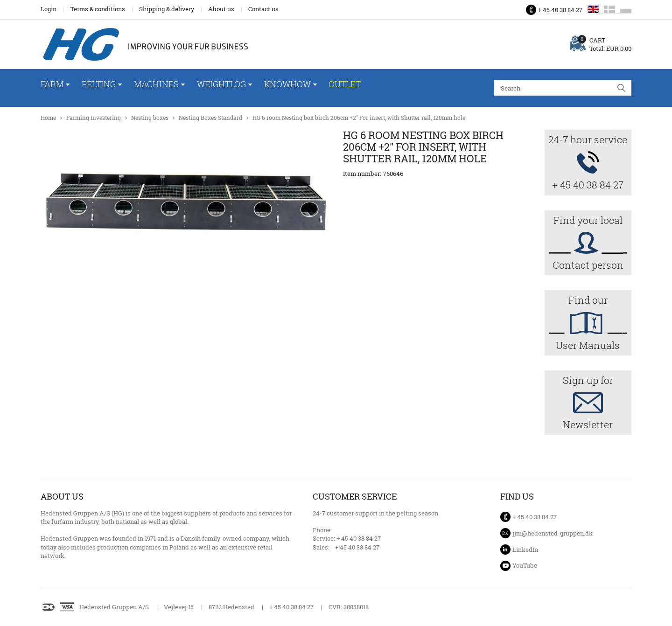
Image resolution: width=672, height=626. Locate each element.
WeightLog (221, 84)
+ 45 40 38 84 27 (560, 10)
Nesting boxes (150, 118)
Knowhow (287, 84)
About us (221, 9)
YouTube (525, 565)
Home (48, 118)
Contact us (263, 9)
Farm (52, 84)
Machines (156, 84)
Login (49, 9)
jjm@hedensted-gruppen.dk (553, 533)
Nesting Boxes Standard (210, 118)
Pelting (99, 84)
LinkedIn (525, 549)
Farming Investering (94, 118)
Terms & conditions (98, 9)
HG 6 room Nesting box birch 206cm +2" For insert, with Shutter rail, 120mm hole (359, 118)
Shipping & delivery (167, 9)
